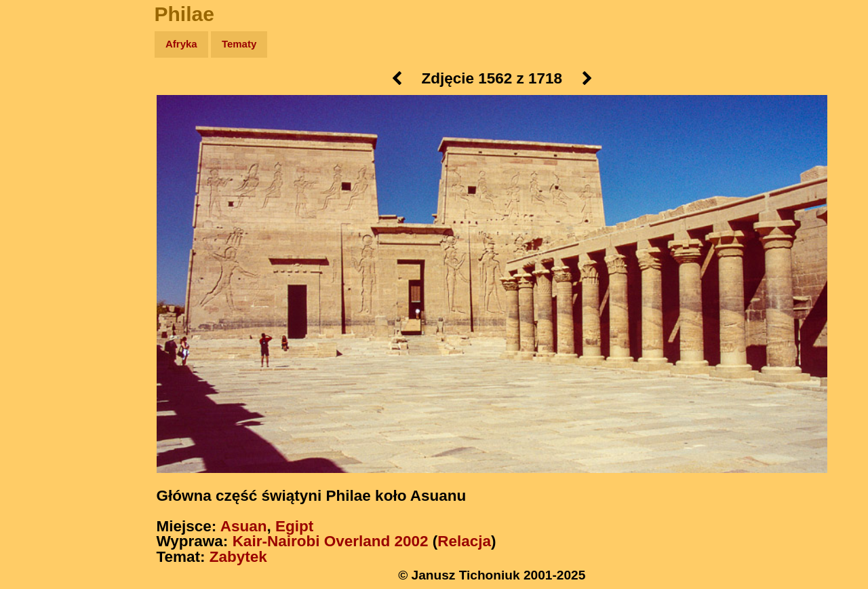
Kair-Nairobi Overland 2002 (331, 541)
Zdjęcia (40, 123)
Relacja (464, 541)
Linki (35, 253)
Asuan (244, 526)
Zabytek (238, 557)
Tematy (239, 44)
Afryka (181, 44)
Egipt (294, 526)
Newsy (39, 149)
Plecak (39, 228)
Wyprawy (45, 97)
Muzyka (41, 201)
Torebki (41, 280)
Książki (40, 175)
